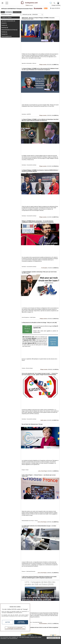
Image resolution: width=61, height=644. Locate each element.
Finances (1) (4, 25)
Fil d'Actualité (44, 214)
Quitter (8, 622)
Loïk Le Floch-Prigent (42, 374)
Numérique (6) (5, 28)
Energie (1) (4, 23)
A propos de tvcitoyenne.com (31, 635)
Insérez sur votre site (54, 617)
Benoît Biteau (44, 614)
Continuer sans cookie (21, 622)
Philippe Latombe (43, 54)
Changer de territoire (56, 5)
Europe (45, 534)
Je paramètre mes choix (54, 638)
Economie (38, 8)
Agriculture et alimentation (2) (8, 21)
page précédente (55, 8)
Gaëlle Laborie (43, 334)
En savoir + (27, 633)
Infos (48, 632)
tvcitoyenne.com (9, 632)
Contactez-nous (28, 632)
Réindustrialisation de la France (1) (9, 30)
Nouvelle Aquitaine (43, 494)
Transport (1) (4, 34)
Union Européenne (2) (6, 36)
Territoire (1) (4, 32)
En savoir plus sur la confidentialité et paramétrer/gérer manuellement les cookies (15, 628)
